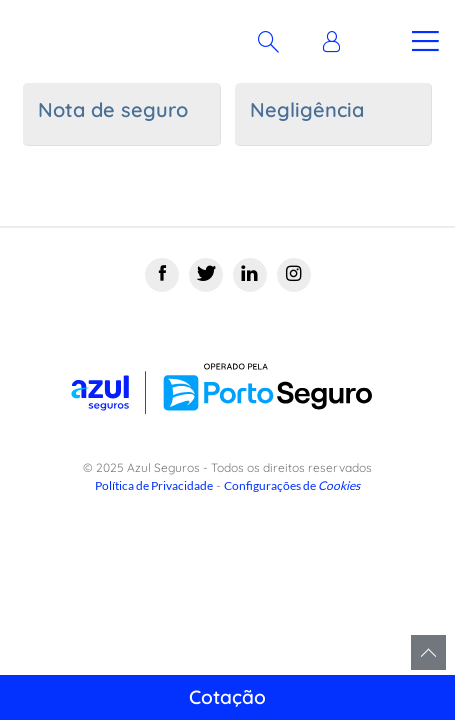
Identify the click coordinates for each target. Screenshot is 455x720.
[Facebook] (162, 275)
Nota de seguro (113, 109)
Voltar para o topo (428, 652)
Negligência (307, 109)
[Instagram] (294, 275)
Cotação (227, 697)
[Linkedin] (250, 275)
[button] (336, 42)
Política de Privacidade (154, 485)
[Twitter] (206, 275)
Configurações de (292, 485)
